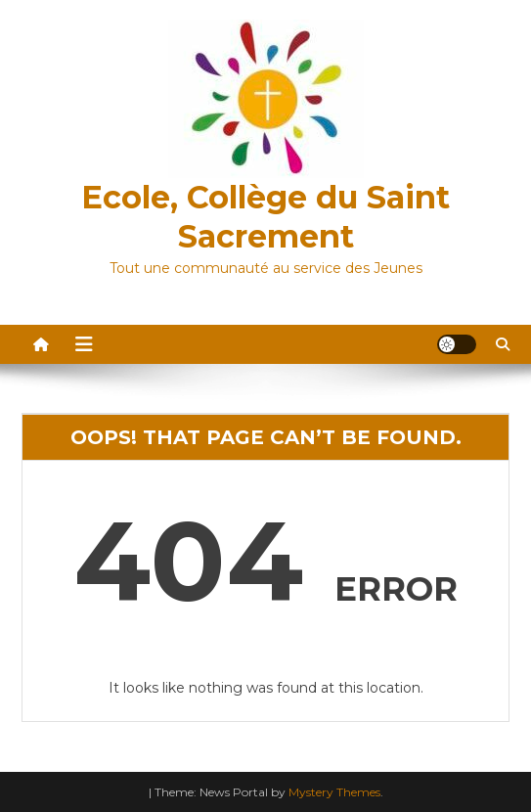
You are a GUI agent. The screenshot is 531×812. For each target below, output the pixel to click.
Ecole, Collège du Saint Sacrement (265, 217)
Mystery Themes (334, 792)
